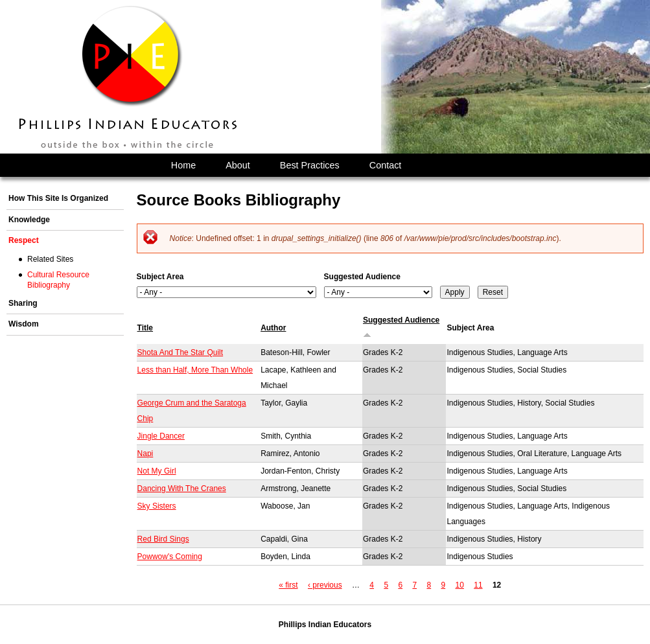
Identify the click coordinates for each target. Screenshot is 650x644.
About (238, 165)
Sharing (23, 303)
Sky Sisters (157, 506)
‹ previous (325, 585)
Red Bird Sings (163, 539)
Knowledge (29, 220)
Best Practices (310, 165)
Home (183, 165)
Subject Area (160, 277)
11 (478, 585)
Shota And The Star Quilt (180, 352)
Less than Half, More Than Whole (195, 370)
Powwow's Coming (170, 557)
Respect (24, 240)
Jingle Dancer (161, 436)
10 (460, 585)
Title (145, 328)
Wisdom (24, 324)
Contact (386, 165)
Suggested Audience (362, 277)
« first (288, 585)
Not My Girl (157, 471)
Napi (145, 454)
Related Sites (50, 259)
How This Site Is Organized (58, 198)
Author (273, 328)
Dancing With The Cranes (182, 489)
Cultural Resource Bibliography (58, 280)
